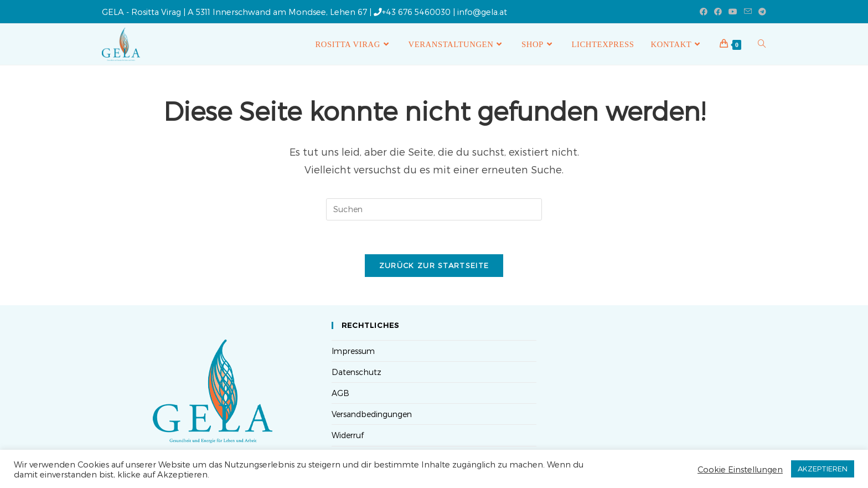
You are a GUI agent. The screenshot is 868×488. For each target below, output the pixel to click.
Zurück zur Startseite (434, 265)
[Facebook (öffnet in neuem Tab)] (704, 12)
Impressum (353, 351)
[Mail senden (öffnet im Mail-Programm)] (748, 12)
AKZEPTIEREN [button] (823, 469)
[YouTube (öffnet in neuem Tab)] (733, 12)
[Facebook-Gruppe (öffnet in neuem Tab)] (718, 12)
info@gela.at (482, 12)
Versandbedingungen (372, 414)
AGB (340, 393)
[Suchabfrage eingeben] (434, 209)
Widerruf (348, 435)
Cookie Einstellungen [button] (740, 469)
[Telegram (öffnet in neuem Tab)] (761, 12)
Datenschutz (356, 372)
